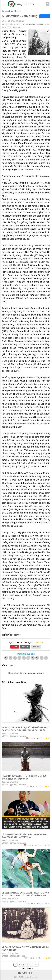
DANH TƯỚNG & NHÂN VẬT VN (37, 24)
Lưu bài (25, 647)
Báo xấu (36, 647)
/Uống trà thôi (26, 973)
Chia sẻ (17, 11)
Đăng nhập (14, 673)
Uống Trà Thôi (25, 4)
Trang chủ (7, 11)
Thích (15, 647)
